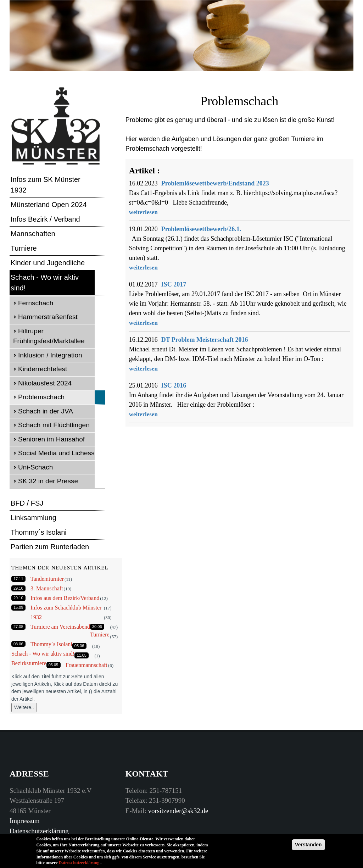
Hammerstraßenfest (48, 317)
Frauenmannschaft (86, 665)
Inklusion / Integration (50, 355)
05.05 (54, 665)
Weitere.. (24, 707)
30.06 (97, 627)
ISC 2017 (174, 284)
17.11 (18, 579)
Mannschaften (33, 234)
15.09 (18, 607)
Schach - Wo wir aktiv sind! (45, 283)
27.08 (18, 627)
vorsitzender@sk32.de (178, 811)
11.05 (82, 655)
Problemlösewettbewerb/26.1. (201, 229)
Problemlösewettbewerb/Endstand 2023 (215, 183)
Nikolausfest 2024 (45, 383)
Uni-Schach (35, 467)
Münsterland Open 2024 (49, 205)
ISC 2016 (174, 385)
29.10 (18, 588)
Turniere (24, 248)
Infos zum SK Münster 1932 (46, 185)
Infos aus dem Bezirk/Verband (65, 598)
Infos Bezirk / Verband (45, 219)
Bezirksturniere (29, 663)
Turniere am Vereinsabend (60, 627)
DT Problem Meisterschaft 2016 (205, 340)
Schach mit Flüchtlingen (54, 425)
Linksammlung (33, 518)
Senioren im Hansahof (51, 439)
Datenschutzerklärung (39, 831)
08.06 (18, 644)
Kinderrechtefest (43, 369)
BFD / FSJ (27, 503)
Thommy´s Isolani (39, 532)
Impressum (24, 821)
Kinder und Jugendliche (48, 263)
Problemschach (41, 397)
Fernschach (36, 303)
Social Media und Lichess (56, 453)
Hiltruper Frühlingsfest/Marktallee (49, 336)
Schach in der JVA (46, 411)
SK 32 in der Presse (48, 481)
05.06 (79, 646)
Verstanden (308, 847)
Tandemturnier (47, 579)
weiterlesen (143, 212)
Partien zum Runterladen (50, 547)
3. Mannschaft (47, 588)
